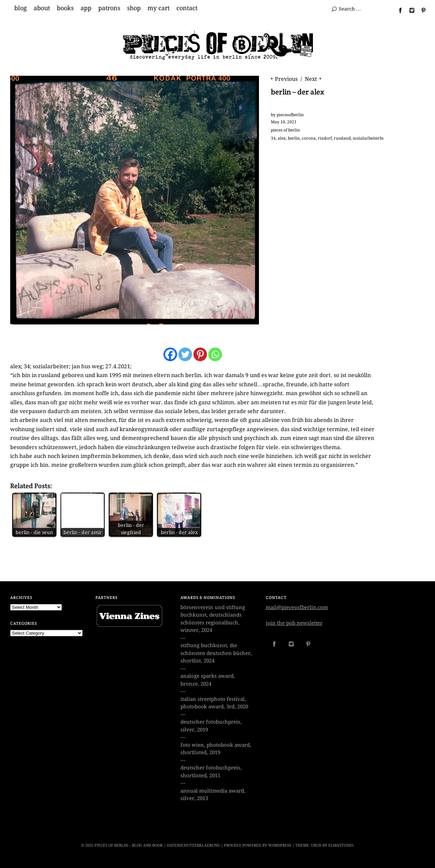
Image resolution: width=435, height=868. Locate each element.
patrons (109, 8)
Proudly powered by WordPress (258, 845)
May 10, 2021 (284, 122)
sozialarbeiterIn (368, 138)
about (42, 8)
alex (282, 138)
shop (134, 8)
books (65, 8)
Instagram (409, 10)
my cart (159, 8)
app (86, 8)
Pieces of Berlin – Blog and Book (129, 845)
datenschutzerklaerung (193, 845)
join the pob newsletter (294, 623)
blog (21, 8)
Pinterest (421, 10)
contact (187, 8)
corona (309, 138)
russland (342, 138)
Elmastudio (341, 845)
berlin (294, 138)
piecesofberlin (290, 115)
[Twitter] (185, 354)
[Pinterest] (200, 354)
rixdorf (325, 138)
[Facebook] (170, 354)
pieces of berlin (285, 130)
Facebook (398, 10)
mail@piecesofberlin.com (297, 607)
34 (273, 138)
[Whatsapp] (215, 354)
